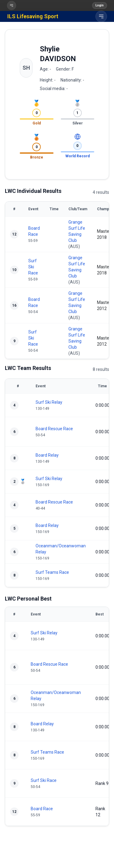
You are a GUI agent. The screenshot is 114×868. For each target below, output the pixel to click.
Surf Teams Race (52, 572)
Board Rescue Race (54, 429)
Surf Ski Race (33, 267)
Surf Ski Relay (49, 402)
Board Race (42, 809)
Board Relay (47, 455)
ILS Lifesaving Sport (33, 16)
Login (100, 5)
